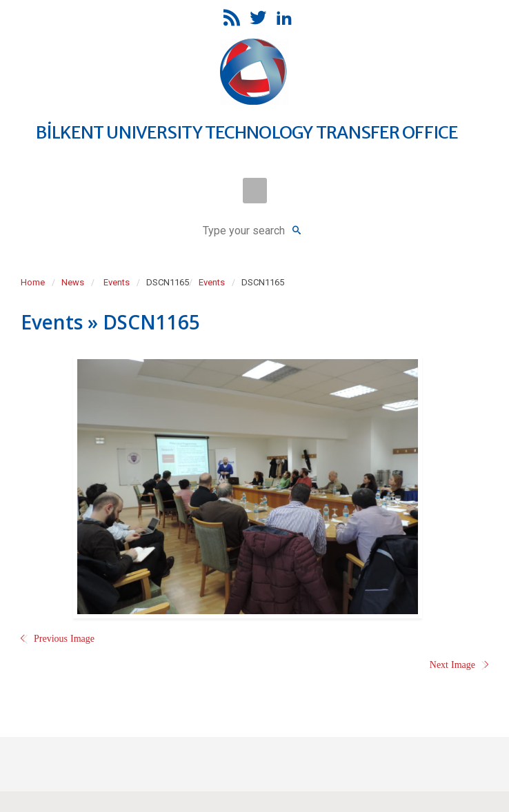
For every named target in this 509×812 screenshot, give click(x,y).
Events (117, 282)
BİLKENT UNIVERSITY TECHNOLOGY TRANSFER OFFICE (247, 132)
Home (33, 282)
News (73, 282)
